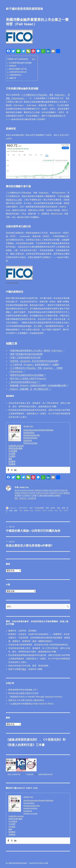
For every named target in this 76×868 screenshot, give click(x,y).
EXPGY (38, 510)
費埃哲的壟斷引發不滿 (18, 69)
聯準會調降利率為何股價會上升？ (23, 690)
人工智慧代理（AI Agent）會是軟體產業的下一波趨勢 (35, 365)
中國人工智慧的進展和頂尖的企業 (25, 358)
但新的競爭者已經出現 (18, 72)
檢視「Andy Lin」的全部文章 (25, 498)
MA (56, 510)
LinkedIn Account (16, 446)
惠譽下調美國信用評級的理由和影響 (26, 354)
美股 (63, 508)
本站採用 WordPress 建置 (39, 863)
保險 (47, 508)
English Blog (29, 432)
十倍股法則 (52, 740)
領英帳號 (12, 464)
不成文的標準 (39, 508)
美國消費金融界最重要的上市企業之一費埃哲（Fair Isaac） (37, 351)
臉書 (10, 459)
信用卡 (53, 508)
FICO (44, 510)
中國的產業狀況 (15, 75)
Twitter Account (30, 443)
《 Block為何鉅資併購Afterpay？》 (25, 382)
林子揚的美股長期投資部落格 (24, 9)
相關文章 (13, 78)
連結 (24, 669)
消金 (59, 508)
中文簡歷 (12, 453)
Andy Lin (13, 508)
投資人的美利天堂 (21, 745)
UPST (66, 510)
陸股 (16, 510)
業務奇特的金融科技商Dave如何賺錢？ (28, 375)
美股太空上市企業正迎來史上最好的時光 (26, 700)
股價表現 (13, 66)
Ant (21, 510)
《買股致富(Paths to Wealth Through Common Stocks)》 (36, 697)
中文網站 (12, 456)
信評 (31, 508)
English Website (30, 438)
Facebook (28, 440)
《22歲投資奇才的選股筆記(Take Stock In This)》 (32, 704)
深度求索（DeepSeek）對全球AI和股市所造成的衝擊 (34, 361)
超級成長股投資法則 (22, 740)
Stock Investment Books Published (38, 430)
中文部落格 (13, 451)
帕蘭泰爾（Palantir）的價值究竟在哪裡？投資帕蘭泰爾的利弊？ (39, 385)
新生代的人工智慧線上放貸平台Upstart (28, 378)
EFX (32, 510)
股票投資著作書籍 (15, 448)
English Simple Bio (32, 435)
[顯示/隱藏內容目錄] (32, 59)
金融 (11, 510)
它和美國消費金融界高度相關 (20, 63)
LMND (51, 510)
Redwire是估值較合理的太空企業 (23, 693)
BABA (26, 510)
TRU (61, 510)
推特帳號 (12, 461)
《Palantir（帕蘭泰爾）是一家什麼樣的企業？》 (30, 389)
